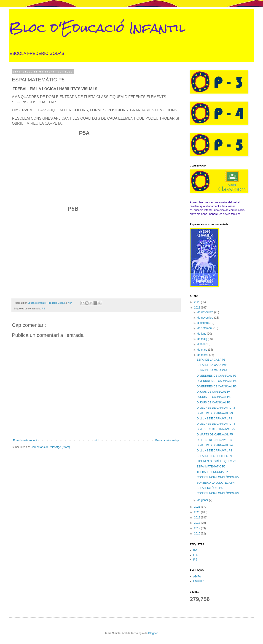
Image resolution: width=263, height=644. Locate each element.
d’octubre (203, 323)
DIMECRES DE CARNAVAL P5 (216, 429)
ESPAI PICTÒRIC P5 (210, 488)
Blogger (153, 633)
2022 (198, 308)
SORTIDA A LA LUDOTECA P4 (216, 483)
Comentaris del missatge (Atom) (50, 447)
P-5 (44, 309)
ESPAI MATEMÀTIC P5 (211, 467)
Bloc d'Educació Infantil (97, 28)
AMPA (197, 577)
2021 (198, 507)
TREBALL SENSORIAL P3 (213, 472)
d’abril (201, 344)
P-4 (195, 555)
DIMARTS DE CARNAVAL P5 (215, 435)
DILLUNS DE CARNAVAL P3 (214, 419)
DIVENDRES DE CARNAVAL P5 (217, 386)
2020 (198, 512)
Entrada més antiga (167, 440)
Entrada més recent (25, 440)
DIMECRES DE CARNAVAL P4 (216, 424)
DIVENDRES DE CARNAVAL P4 (217, 381)
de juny (202, 334)
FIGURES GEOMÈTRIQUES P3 (216, 461)
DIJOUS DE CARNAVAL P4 (214, 392)
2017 (198, 528)
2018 (198, 523)
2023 (198, 302)
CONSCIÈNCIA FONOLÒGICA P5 (218, 477)
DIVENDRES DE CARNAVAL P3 (217, 376)
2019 (198, 518)
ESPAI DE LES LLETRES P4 (214, 456)
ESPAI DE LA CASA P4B (212, 365)
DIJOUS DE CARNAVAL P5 (214, 397)
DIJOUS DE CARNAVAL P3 (214, 402)
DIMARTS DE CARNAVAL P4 (215, 445)
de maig (203, 339)
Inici (96, 440)
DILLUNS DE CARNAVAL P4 (214, 451)
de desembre (206, 312)
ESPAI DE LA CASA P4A (212, 370)
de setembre (205, 328)
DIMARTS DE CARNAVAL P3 (215, 413)
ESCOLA (199, 581)
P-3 (195, 550)
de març (203, 350)
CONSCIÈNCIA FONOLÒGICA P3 (218, 493)
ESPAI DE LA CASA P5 (211, 360)
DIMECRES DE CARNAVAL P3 (216, 408)
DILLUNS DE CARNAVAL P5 (214, 440)
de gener (203, 500)
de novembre (206, 318)
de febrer (203, 355)
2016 (198, 534)
